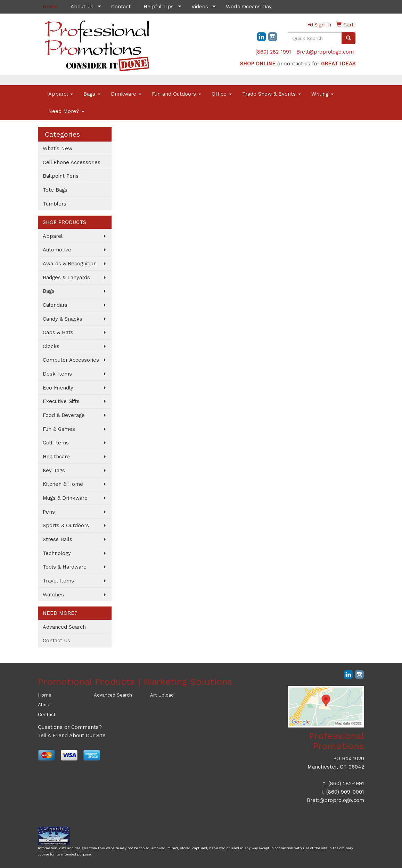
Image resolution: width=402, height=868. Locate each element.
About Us (82, 7)
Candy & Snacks (63, 319)
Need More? (66, 111)
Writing (322, 94)
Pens (49, 512)
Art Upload (162, 695)
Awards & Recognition (70, 264)
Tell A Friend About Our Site (72, 736)
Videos (200, 7)
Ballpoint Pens (61, 176)
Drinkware (126, 94)
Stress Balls (58, 539)
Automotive (57, 250)
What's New (58, 148)
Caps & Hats (58, 332)
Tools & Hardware (65, 567)
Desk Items (57, 374)
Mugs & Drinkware (65, 498)
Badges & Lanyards (66, 278)
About (45, 705)
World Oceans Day (249, 7)
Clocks (51, 346)
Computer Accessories (71, 360)
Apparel (61, 94)
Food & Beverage (64, 415)
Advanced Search (64, 627)
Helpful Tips (159, 7)
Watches (53, 595)
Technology (57, 553)
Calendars (55, 305)
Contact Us (56, 641)
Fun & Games (59, 429)
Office (222, 94)
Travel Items (58, 581)
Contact (121, 7)
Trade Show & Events (272, 94)
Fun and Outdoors (177, 94)
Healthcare (56, 457)
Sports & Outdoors (66, 525)
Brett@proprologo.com (325, 52)
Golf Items (56, 443)
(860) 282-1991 (273, 52)
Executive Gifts (61, 401)
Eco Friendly (58, 388)
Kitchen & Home (63, 484)
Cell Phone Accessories (72, 162)
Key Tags (54, 471)
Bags (92, 94)
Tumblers (55, 204)
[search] (348, 38)
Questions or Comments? (70, 727)
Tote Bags (55, 190)
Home (45, 695)
